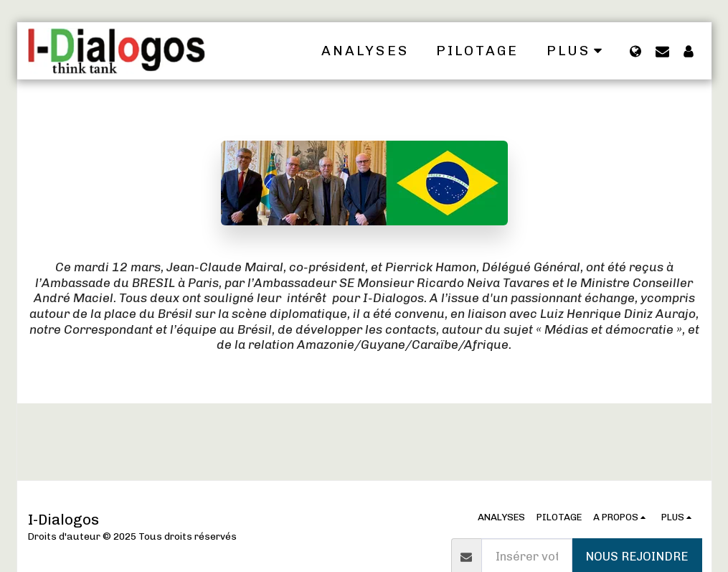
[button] (662, 51)
